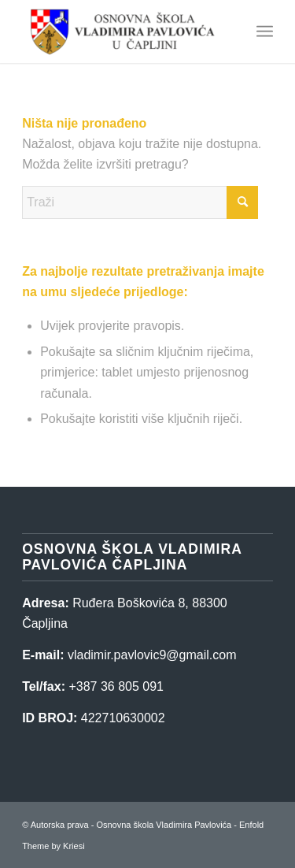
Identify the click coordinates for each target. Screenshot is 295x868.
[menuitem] (265, 32)
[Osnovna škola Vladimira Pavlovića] (122, 32)
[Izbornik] (265, 32)
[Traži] (140, 202)
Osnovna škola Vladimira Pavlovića (164, 825)
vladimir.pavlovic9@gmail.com (152, 655)
